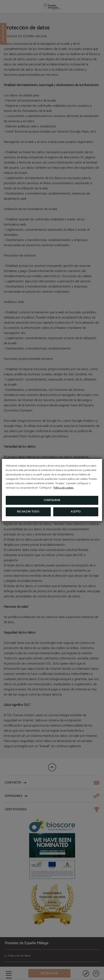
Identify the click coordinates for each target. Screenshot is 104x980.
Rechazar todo (28, 512)
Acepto (76, 512)
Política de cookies (63, 488)
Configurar (52, 500)
